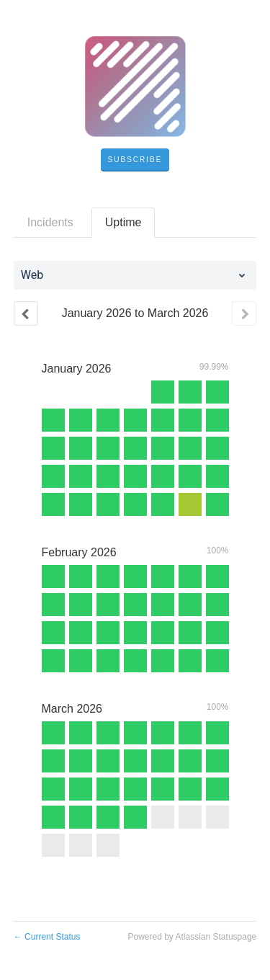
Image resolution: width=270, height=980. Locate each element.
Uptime (123, 222)
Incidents (50, 222)
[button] (135, 160)
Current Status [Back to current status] (47, 937)
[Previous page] (26, 313)
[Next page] (244, 313)
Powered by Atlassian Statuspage (192, 937)
